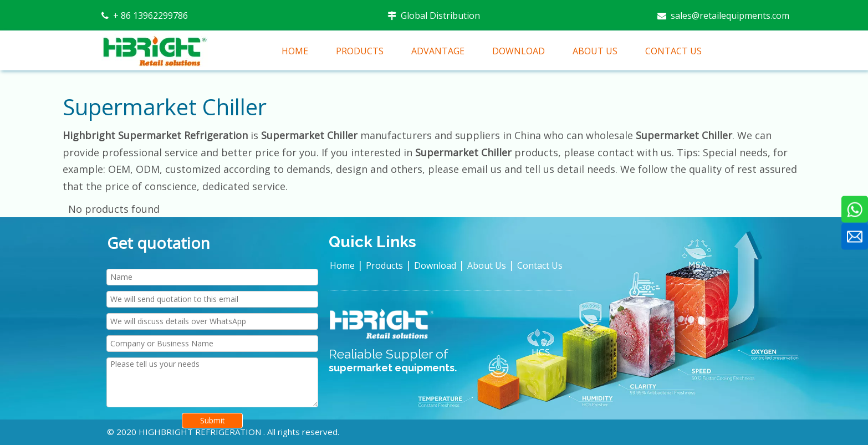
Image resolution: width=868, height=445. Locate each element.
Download (435, 265)
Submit (213, 420)
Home (342, 265)
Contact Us (540, 265)
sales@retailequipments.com (729, 16)
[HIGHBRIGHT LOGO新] (382, 324)
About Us (487, 265)
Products (384, 265)
